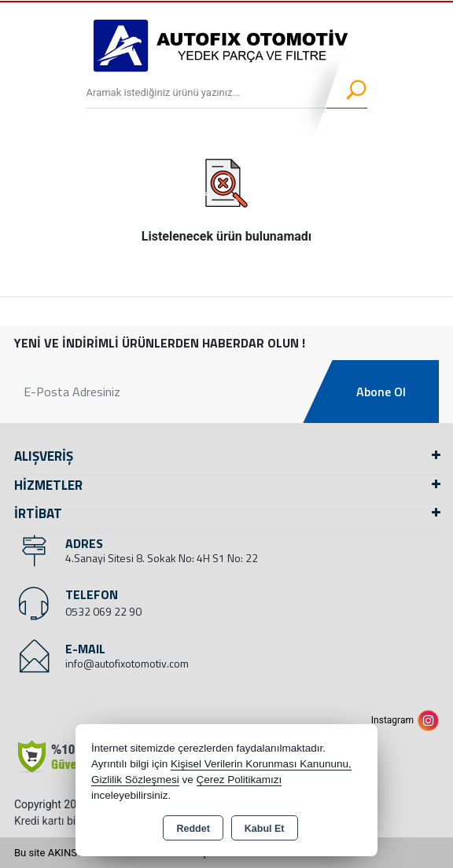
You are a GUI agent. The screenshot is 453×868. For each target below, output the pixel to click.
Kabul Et (265, 829)
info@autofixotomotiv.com (127, 663)
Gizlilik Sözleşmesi (135, 780)
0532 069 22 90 (103, 611)
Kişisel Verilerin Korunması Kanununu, (261, 764)
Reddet (193, 829)
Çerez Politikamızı (239, 780)
